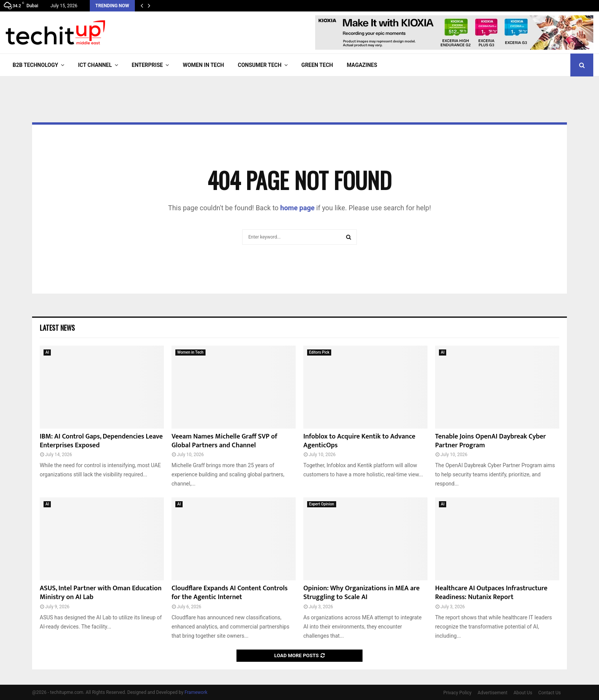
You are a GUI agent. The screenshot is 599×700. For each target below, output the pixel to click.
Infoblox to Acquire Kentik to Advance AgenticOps (359, 441)
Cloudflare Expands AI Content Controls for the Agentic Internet (230, 593)
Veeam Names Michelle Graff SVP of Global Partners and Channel (224, 441)
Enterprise (147, 65)
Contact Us (550, 693)
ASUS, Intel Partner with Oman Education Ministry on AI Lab (101, 593)
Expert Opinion (322, 504)
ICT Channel (95, 65)
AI (47, 352)
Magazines (362, 65)
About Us (523, 693)
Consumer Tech (260, 65)
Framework (196, 692)
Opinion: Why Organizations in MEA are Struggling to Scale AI (362, 593)
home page (298, 208)
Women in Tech (203, 65)
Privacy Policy (457, 693)
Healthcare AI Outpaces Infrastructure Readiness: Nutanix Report (491, 593)
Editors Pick (319, 352)
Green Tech (317, 65)
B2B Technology (35, 65)
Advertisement (492, 693)
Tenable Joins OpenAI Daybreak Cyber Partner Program (491, 441)
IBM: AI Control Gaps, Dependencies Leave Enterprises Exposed (101, 441)
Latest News (57, 328)
